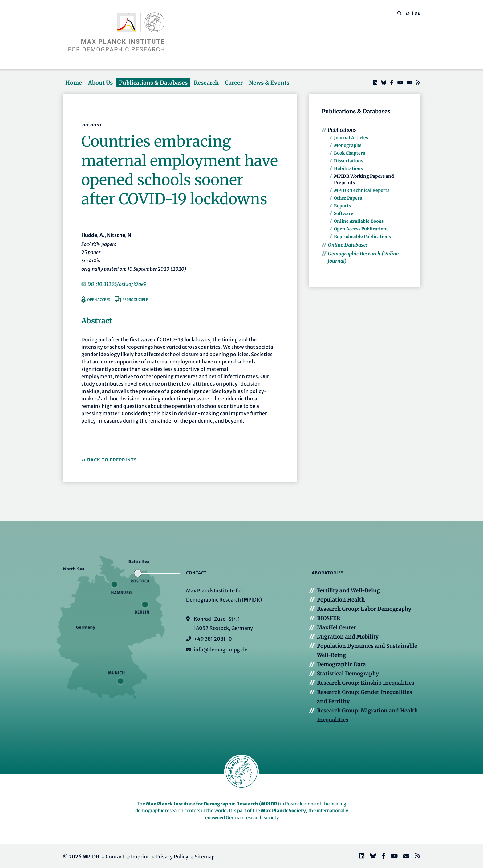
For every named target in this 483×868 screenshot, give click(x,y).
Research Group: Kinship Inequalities (366, 683)
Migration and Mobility (348, 637)
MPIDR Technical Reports (362, 190)
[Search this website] (396, 14)
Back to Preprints (112, 460)
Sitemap (205, 857)
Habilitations (348, 168)
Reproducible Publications (362, 237)
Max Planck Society (283, 811)
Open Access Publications (361, 229)
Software (344, 213)
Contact (115, 857)
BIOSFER (329, 618)
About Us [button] (100, 83)
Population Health (341, 600)
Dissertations (349, 161)
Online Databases (348, 245)
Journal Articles (351, 138)
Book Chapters (349, 153)
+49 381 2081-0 (213, 639)
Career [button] (234, 83)
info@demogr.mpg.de (221, 650)
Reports (342, 206)
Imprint (140, 857)
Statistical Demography (348, 674)
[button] (400, 13)
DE (417, 13)
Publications (342, 130)
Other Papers (348, 198)
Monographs (348, 145)
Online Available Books (359, 221)
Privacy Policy (172, 857)
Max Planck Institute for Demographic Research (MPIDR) (213, 804)
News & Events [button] (269, 83)
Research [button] (206, 83)
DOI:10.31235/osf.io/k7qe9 (117, 284)
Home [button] (74, 83)
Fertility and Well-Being (349, 590)
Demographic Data (341, 664)
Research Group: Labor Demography (364, 609)
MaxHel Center (337, 627)
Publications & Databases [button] (153, 83)
